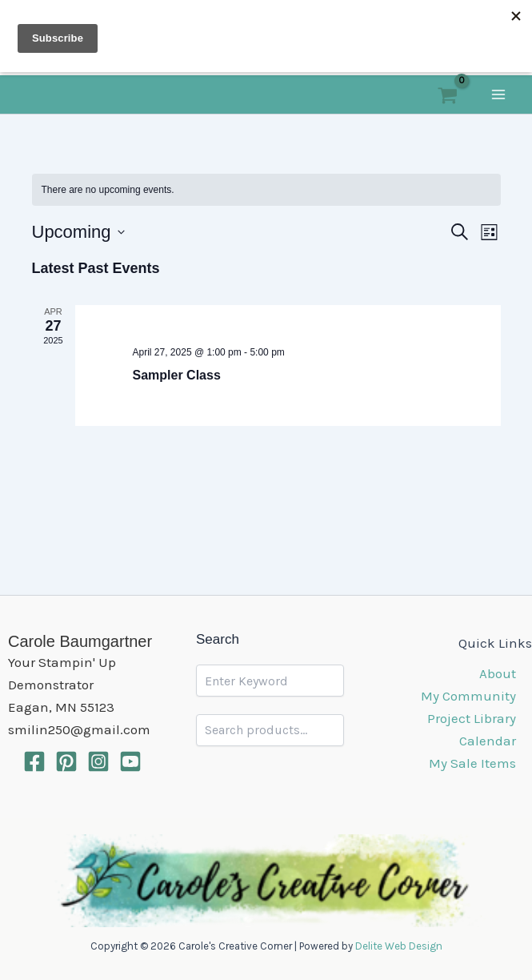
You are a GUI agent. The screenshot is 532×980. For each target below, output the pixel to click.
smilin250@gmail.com (79, 729)
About (498, 673)
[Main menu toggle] (498, 94)
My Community (468, 696)
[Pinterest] (66, 761)
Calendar (488, 741)
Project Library (472, 718)
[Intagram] (98, 761)
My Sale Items (472, 763)
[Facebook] (34, 761)
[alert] (266, 190)
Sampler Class (177, 375)
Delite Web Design (399, 946)
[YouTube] (130, 761)
